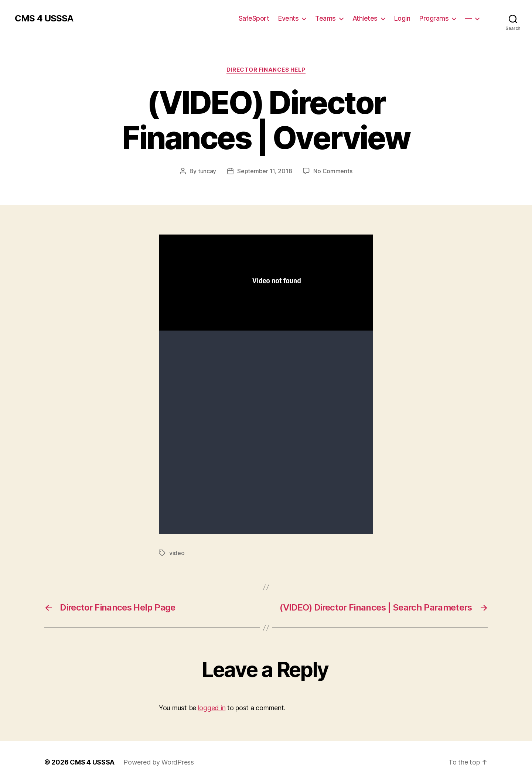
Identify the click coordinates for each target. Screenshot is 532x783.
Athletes (365, 18)
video (177, 553)
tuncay (207, 171)
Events (288, 18)
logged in (212, 708)
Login (402, 18)
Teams (325, 18)
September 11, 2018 (265, 171)
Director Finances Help (266, 70)
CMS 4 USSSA (44, 18)
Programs (434, 18)
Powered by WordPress (159, 762)
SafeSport (254, 18)
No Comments (333, 171)
